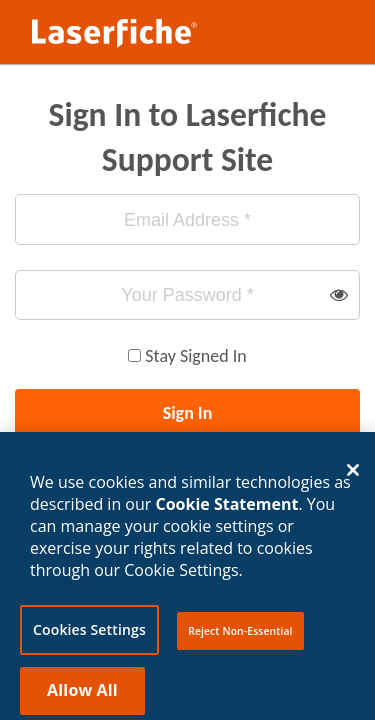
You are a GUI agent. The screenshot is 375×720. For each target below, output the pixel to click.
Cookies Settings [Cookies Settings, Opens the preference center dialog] (89, 633)
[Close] (353, 475)
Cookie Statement (227, 508)
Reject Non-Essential (240, 635)
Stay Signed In (195, 356)
